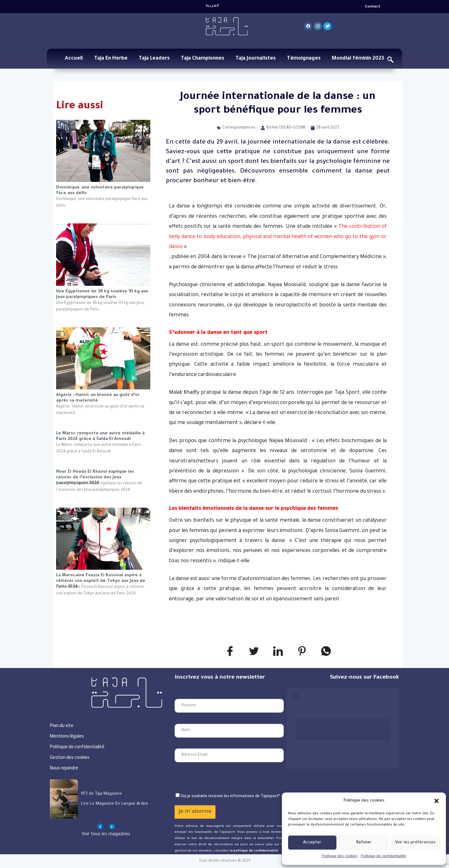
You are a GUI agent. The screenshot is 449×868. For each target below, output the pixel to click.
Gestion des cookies (70, 757)
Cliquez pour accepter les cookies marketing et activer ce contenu (343, 728)
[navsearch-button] (390, 61)
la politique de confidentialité (253, 851)
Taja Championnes (203, 59)
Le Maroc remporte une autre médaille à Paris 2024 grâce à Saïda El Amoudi (100, 436)
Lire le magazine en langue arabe (115, 804)
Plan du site (62, 725)
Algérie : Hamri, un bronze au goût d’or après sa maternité (98, 398)
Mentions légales (67, 736)
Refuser (364, 843)
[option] (106, 799)
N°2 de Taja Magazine (101, 794)
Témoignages (304, 59)
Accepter (312, 843)
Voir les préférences (415, 843)
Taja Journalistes (256, 59)
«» (278, 237)
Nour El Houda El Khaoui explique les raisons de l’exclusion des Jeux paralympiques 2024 (95, 475)
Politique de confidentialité (383, 856)
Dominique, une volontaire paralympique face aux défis (100, 190)
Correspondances (239, 128)
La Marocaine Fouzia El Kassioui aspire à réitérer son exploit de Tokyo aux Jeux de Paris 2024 (101, 579)
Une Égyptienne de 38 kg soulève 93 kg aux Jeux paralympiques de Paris (102, 294)
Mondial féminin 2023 (358, 59)
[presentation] (222, 778)
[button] (437, 801)
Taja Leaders (154, 59)
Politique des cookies (340, 856)
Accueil (74, 59)
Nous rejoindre (64, 768)
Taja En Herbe (111, 59)
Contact (372, 7)
